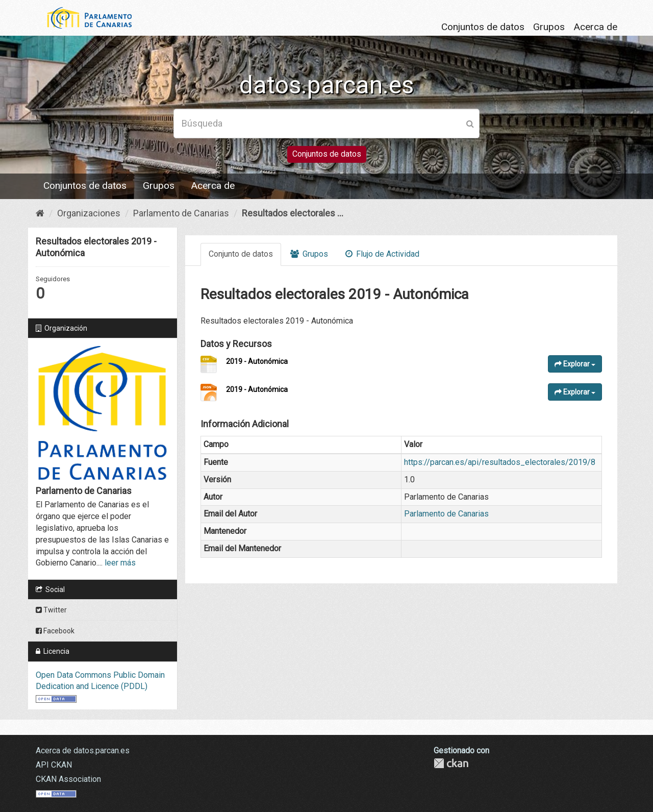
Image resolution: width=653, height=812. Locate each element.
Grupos (549, 27)
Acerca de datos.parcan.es (83, 751)
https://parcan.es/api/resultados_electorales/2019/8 (500, 462)
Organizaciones (89, 213)
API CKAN (54, 765)
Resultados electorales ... (293, 213)
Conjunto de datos (241, 254)
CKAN (451, 763)
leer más (120, 563)
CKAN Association (68, 779)
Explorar (575, 364)
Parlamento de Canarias (181, 213)
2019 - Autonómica (257, 361)
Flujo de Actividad (382, 254)
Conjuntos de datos (483, 27)
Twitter (51, 610)
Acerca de (595, 27)
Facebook (55, 631)
